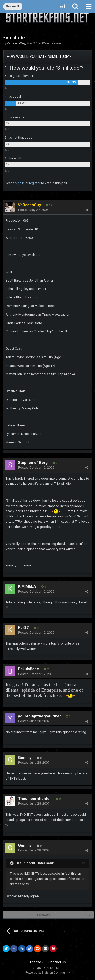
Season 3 (56, 43)
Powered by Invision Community (48, 973)
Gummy (25, 758)
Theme (37, 962)
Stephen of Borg (33, 463)
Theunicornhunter (34, 799)
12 (49, 205)
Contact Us (57, 962)
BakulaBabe (29, 669)
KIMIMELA (27, 586)
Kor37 (23, 628)
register (35, 183)
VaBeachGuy (16, 43)
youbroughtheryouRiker (39, 716)
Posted (33, 210)
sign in (20, 183)
